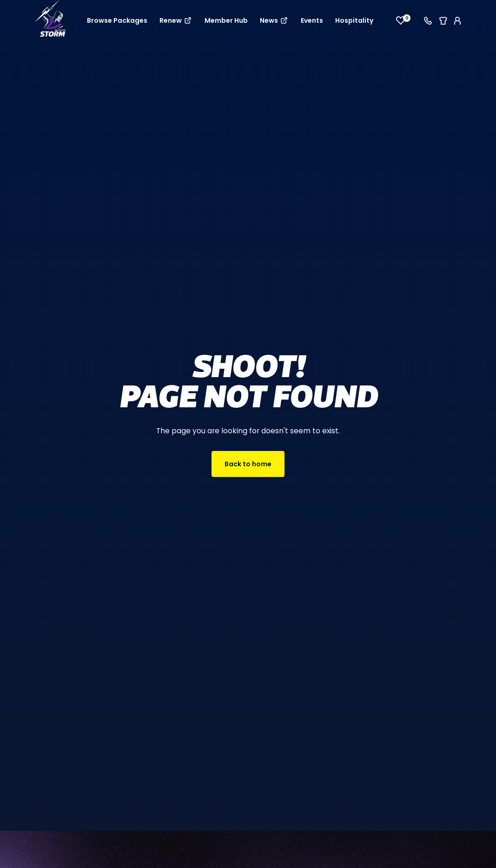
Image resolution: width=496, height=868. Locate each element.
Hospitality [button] (354, 20)
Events (312, 20)
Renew (176, 20)
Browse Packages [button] (117, 20)
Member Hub (226, 20)
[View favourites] (401, 20)
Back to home (248, 464)
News (274, 20)
